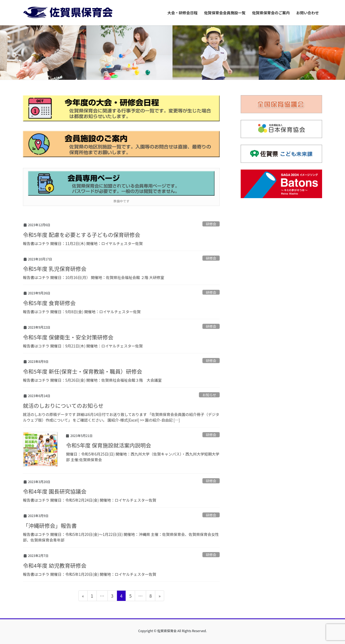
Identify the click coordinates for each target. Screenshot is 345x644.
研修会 (211, 224)
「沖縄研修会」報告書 (50, 526)
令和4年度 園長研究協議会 (55, 491)
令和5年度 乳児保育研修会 (55, 269)
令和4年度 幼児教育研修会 (55, 565)
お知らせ (209, 395)
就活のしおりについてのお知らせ (63, 406)
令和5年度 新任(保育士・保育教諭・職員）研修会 (82, 371)
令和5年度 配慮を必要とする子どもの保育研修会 (82, 235)
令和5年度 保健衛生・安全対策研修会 (68, 337)
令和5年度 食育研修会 (49, 303)
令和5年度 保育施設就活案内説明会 (109, 445)
